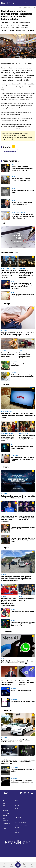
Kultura (5, 816)
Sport (3, 514)
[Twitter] (25, 793)
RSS (16, 830)
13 (8, 768)
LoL (19, 514)
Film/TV (13, 444)
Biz (4, 806)
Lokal (5, 828)
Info (4, 801)
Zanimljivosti (15, 767)
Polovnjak (22, 758)
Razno (3, 250)
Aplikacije (18, 828)
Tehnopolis (6, 823)
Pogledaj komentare (9, 151)
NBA (13, 164)
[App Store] (25, 843)
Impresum (17, 820)
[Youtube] (32, 793)
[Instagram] (29, 793)
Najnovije (12, 3)
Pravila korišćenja (20, 823)
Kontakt (17, 833)
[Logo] (3, 3)
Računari (14, 688)
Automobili (6, 826)
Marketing (18, 818)
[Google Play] (11, 843)
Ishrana (3, 351)
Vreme (17, 808)
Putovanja (6, 813)
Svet (13, 176)
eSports (5, 821)
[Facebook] (21, 793)
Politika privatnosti (21, 825)
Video (16, 801)
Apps (2, 659)
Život (5, 808)
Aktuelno (4, 331)
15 (33, 747)
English (3, 574)
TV (15, 803)
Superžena (6, 818)
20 (16, 257)
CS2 (12, 525)
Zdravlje (6, 811)
